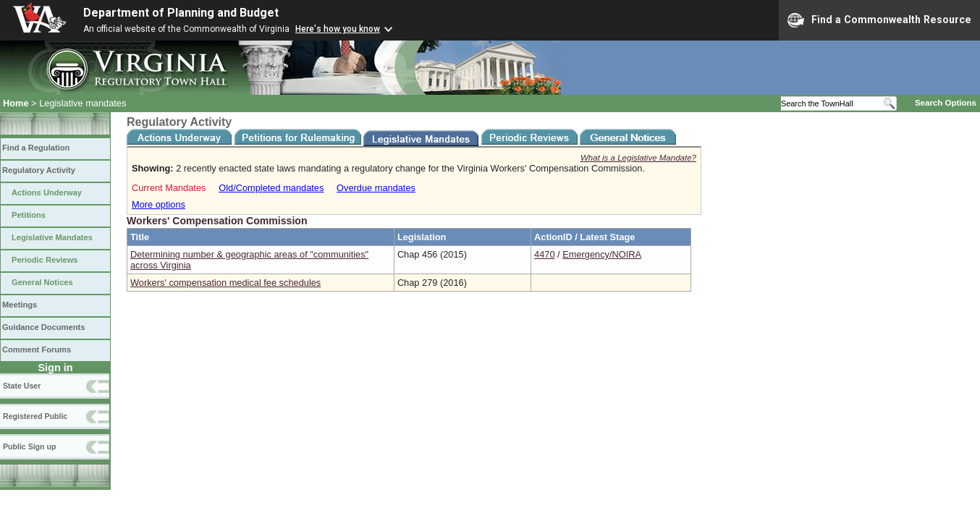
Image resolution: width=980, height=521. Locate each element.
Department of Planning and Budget (181, 13)
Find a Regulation (36, 148)
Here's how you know (338, 29)
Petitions (29, 215)
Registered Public (35, 416)
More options (159, 204)
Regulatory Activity (39, 170)
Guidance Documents (43, 327)
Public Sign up (29, 446)
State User (22, 386)
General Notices (42, 282)
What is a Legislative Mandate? (638, 158)
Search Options (946, 103)
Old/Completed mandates (271, 188)
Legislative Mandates (52, 237)
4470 (544, 254)
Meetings (20, 305)
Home (16, 103)
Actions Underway (47, 192)
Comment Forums (37, 350)
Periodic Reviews (45, 260)
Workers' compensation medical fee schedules (225, 283)
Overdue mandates (376, 188)
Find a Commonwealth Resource (879, 20)
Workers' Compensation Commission (217, 221)
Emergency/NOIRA (602, 254)
